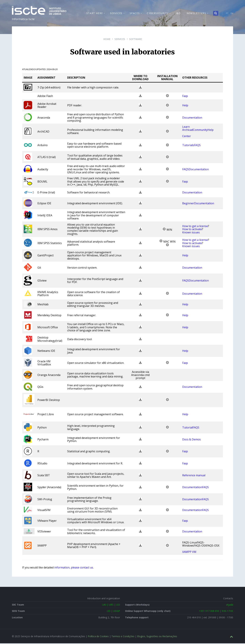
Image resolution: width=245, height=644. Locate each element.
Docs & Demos (191, 440)
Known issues (191, 233)
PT (227, 14)
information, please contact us (74, 568)
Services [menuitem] (116, 14)
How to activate (192, 230)
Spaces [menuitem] (135, 14)
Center (187, 137)
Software (136, 40)
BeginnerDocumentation (198, 204)
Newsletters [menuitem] (196, 14)
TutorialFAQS (191, 428)
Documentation (192, 118)
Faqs (185, 97)
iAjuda (230, 605)
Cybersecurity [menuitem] (158, 14)
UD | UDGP (113, 612)
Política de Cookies (98, 637)
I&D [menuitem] (178, 14)
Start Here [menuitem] (95, 14)
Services (120, 40)
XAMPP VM (189, 552)
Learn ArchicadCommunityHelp (198, 129)
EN (232, 14)
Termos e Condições (123, 637)
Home (107, 40)
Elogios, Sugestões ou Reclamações (157, 637)
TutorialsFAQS (191, 146)
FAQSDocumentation (195, 170)
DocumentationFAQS (195, 488)
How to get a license (195, 227)
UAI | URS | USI (111, 605)
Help (185, 106)
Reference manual (194, 476)
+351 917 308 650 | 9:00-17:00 (216, 612)
